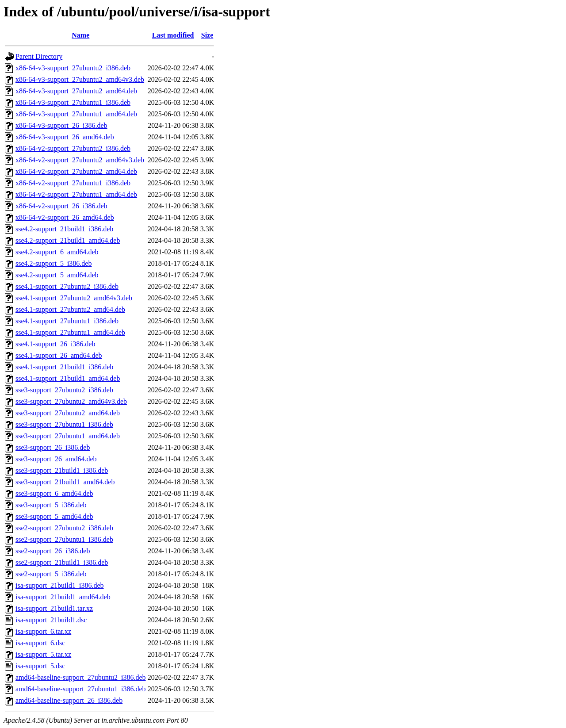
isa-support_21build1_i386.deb (60, 585)
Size (207, 35)
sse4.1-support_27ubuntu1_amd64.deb (70, 332)
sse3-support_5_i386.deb (51, 505)
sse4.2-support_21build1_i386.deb (64, 229)
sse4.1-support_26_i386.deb (55, 344)
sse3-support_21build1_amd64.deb (65, 482)
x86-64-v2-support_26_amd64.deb (65, 217)
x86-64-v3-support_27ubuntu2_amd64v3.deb (80, 79)
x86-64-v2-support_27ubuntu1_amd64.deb (76, 194)
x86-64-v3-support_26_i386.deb (61, 125)
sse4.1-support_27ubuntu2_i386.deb (67, 286)
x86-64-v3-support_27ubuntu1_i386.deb (73, 102)
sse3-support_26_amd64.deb (56, 459)
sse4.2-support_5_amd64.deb (57, 275)
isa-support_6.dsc (40, 643)
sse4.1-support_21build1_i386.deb (64, 367)
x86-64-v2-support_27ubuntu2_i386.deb (73, 148)
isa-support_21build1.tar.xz (54, 608)
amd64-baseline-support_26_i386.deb (69, 700)
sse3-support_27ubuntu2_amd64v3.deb (71, 401)
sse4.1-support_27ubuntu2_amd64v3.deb (74, 298)
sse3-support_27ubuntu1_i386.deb (64, 424)
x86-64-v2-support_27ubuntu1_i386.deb (73, 183)
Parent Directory (39, 56)
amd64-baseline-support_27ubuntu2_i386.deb (81, 677)
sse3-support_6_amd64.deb (54, 493)
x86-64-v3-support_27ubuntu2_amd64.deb (76, 91)
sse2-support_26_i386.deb (53, 551)
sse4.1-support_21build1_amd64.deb (68, 378)
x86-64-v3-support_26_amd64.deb (65, 137)
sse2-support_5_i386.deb (51, 574)
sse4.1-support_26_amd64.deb (59, 355)
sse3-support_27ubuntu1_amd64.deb (68, 436)
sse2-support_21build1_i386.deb (62, 562)
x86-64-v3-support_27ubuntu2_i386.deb (73, 68)
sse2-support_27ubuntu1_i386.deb (64, 539)
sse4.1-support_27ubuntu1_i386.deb (67, 321)
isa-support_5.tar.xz (43, 654)
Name (80, 35)
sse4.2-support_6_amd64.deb (57, 252)
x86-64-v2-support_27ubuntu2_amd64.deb (76, 171)
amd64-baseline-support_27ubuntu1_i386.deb (81, 689)
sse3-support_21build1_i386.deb (62, 470)
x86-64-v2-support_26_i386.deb (61, 206)
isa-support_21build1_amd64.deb (63, 597)
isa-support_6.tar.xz (43, 631)
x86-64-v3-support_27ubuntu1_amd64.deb (76, 114)
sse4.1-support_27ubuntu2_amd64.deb (70, 309)
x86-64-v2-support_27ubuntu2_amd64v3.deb (80, 160)
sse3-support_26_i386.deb (53, 447)
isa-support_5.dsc (40, 666)
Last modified (173, 35)
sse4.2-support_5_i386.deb (54, 263)
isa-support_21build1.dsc (51, 620)
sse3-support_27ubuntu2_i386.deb (64, 390)
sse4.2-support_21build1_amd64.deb (68, 240)
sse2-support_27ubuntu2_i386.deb (64, 528)
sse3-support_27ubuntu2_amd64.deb (68, 413)
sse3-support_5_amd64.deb (54, 516)
